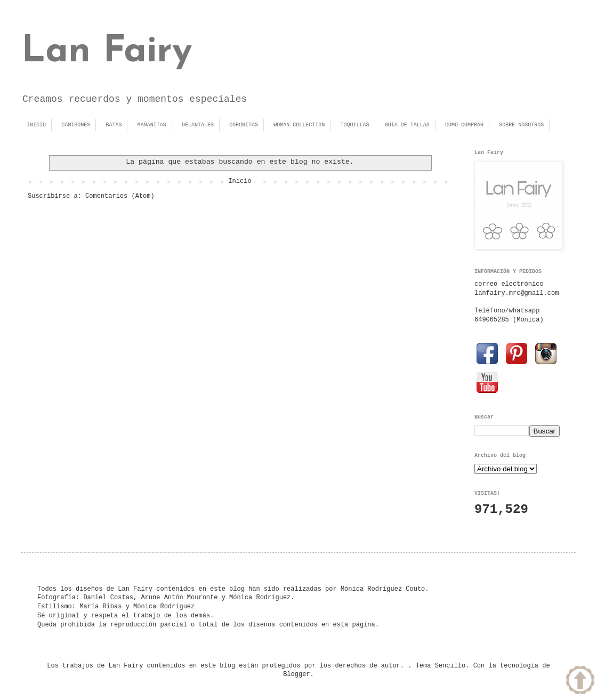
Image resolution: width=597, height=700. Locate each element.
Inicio (240, 181)
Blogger (296, 674)
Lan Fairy (107, 52)
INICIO (36, 125)
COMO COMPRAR (464, 125)
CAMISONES (76, 125)
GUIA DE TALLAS (407, 125)
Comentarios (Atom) (120, 196)
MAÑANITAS (152, 125)
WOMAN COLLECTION (299, 125)
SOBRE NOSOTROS (521, 125)
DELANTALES (198, 125)
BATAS (114, 125)
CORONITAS (244, 125)
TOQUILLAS (355, 125)
